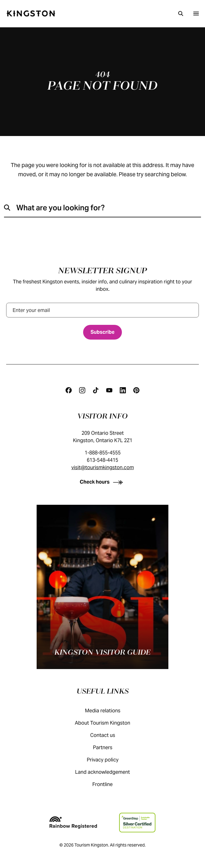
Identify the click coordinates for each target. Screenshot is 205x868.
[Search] (181, 14)
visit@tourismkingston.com (103, 467)
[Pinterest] (136, 390)
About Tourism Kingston (109, 723)
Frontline (109, 784)
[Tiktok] (96, 390)
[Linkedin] (123, 390)
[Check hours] (103, 482)
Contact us (109, 735)
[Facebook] (69, 390)
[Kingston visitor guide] (102, 587)
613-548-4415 (102, 460)
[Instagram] (82, 390)
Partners (109, 747)
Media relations (109, 711)
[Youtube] (109, 390)
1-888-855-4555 (103, 453)
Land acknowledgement (109, 772)
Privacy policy (109, 760)
